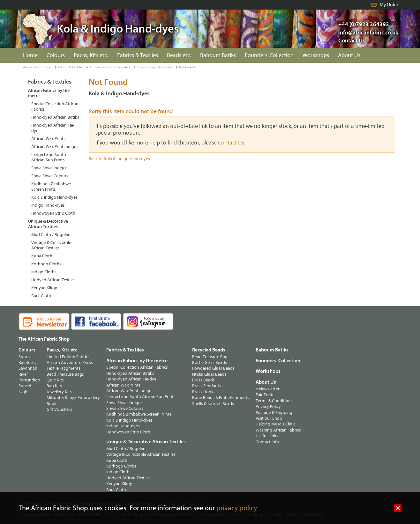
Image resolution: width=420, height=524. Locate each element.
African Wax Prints (48, 139)
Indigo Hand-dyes (48, 205)
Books (52, 404)
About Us (349, 55)
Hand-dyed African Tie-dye (53, 128)
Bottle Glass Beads (210, 362)
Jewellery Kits (59, 392)
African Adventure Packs (70, 362)
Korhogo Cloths (46, 264)
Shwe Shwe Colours (50, 176)
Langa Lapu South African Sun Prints (49, 157)
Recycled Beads (209, 350)
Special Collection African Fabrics (55, 107)
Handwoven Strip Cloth (53, 213)
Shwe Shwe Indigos (49, 168)
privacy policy (237, 508)
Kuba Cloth (42, 256)
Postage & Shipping (274, 413)
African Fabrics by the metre (110, 67)
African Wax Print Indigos (55, 147)
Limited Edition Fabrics (68, 357)
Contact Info (267, 442)
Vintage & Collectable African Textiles (51, 245)
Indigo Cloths (44, 272)
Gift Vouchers (59, 409)
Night (24, 392)
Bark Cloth (41, 296)
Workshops (316, 55)
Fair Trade (265, 395)
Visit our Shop (269, 418)
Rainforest (28, 362)
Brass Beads (203, 380)
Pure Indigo (29, 380)
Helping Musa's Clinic (275, 424)
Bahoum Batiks (218, 55)
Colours (56, 55)
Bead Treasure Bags (65, 374)
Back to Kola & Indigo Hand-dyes (119, 159)
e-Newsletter (268, 389)
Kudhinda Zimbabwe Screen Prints (51, 187)
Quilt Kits (55, 380)
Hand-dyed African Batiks (55, 117)
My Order (389, 5)
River (23, 374)
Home (30, 55)
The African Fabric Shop (44, 339)
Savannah (28, 368)
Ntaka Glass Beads (209, 374)
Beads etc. (179, 55)
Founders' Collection (269, 55)
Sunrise (26, 357)
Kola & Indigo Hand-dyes (154, 67)
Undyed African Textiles (53, 280)
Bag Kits (54, 386)
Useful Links (267, 436)
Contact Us (352, 41)
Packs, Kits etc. (91, 55)
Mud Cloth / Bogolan (51, 235)
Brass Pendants (207, 386)
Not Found (187, 67)
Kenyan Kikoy (44, 288)
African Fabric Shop (37, 67)
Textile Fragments (64, 368)
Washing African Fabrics (278, 430)
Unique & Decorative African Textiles (48, 224)
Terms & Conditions (274, 401)
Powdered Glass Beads (213, 368)
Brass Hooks (204, 392)
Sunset (25, 386)
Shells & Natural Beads (213, 404)
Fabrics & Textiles (138, 55)
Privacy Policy (268, 406)
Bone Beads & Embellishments (221, 398)
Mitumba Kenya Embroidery (73, 398)
